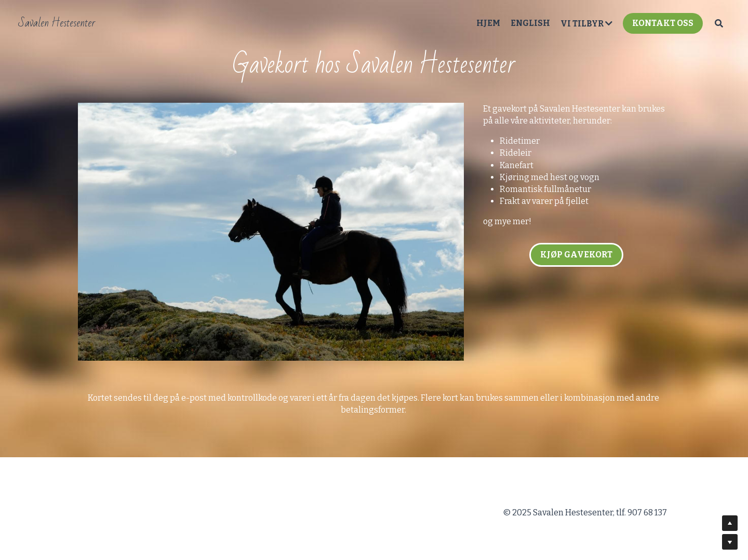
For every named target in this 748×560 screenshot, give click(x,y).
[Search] (719, 23)
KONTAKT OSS (663, 23)
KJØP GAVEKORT (576, 255)
